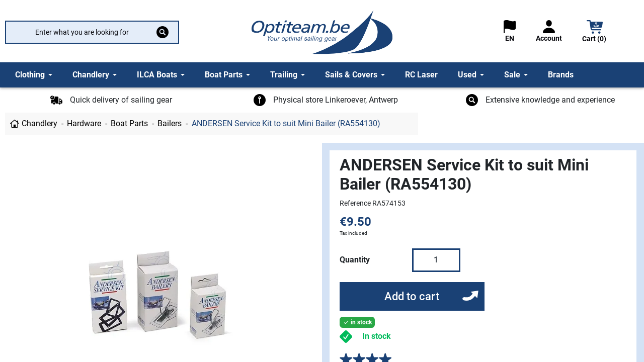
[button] (595, 32)
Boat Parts (129, 123)
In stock (377, 336)
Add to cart (412, 296)
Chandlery (39, 123)
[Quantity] (436, 260)
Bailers (170, 123)
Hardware (84, 123)
